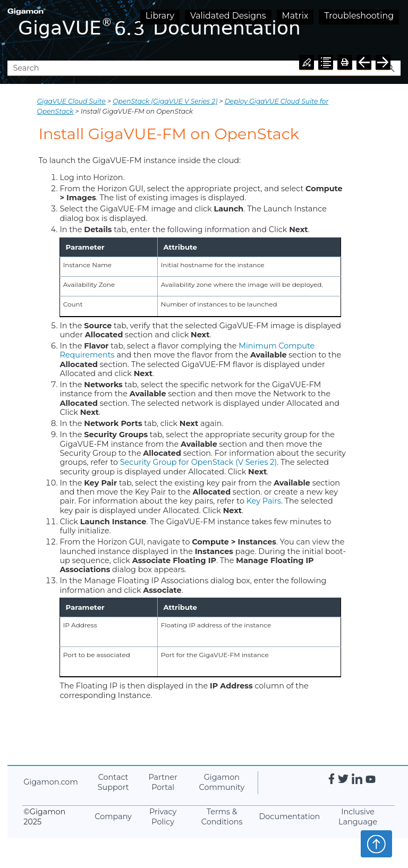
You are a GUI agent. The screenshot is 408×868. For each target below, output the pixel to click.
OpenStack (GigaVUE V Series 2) (165, 101)
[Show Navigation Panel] (395, 30)
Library (160, 16)
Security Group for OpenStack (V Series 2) (198, 462)
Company (113, 816)
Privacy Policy (163, 817)
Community (222, 782)
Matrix (295, 16)
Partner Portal (163, 782)
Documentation (289, 816)
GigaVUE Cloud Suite (71, 101)
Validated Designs (228, 16)
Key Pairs (264, 501)
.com (50, 782)
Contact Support (113, 782)
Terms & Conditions (222, 817)
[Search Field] (204, 68)
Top (376, 844)
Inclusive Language (358, 817)
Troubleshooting (359, 16)
